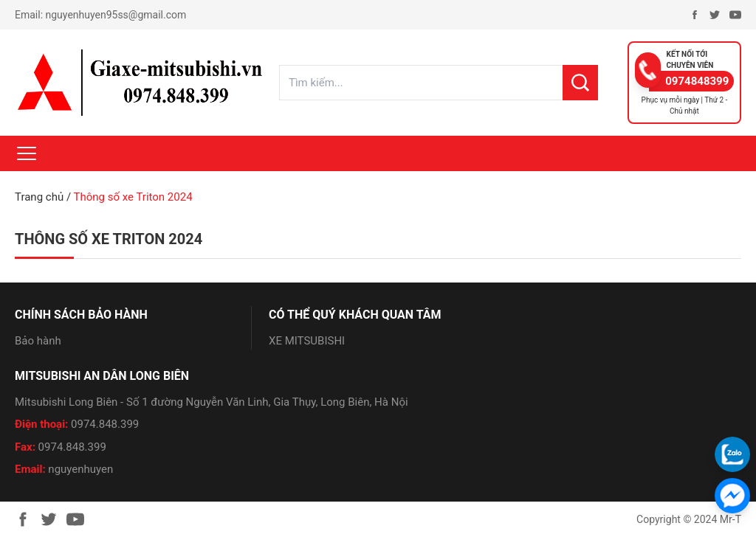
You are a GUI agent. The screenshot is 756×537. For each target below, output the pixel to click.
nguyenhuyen (80, 469)
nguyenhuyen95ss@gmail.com (116, 15)
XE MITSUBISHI (307, 341)
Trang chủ (39, 197)
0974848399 (697, 81)
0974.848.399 (105, 424)
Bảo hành (38, 341)
